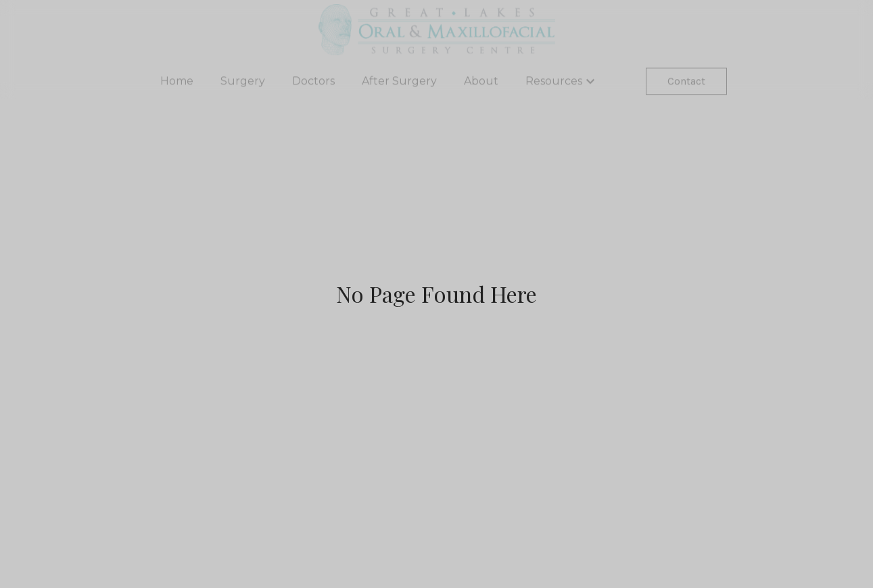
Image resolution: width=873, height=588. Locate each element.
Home (177, 83)
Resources (562, 83)
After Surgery (399, 83)
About (481, 83)
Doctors (313, 83)
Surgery (243, 83)
